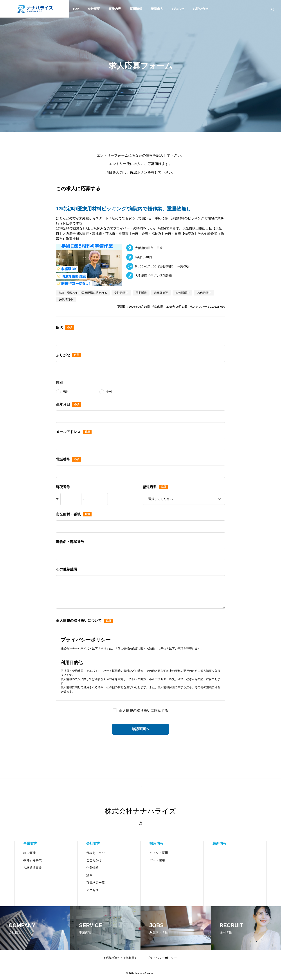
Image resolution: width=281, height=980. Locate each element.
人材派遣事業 (32, 868)
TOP (76, 9)
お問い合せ (201, 9)
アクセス (92, 890)
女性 (109, 392)
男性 (66, 392)
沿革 (89, 875)
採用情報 (136, 9)
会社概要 (94, 9)
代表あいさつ (95, 853)
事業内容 (115, 9)
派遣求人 (157, 9)
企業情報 (92, 868)
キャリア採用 (159, 853)
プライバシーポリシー (162, 958)
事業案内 (30, 843)
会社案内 (93, 843)
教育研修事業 (32, 860)
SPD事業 (30, 853)
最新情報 (220, 843)
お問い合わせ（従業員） (121, 958)
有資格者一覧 (95, 883)
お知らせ (178, 9)
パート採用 (157, 860)
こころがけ (94, 860)
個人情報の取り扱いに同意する (144, 710)
